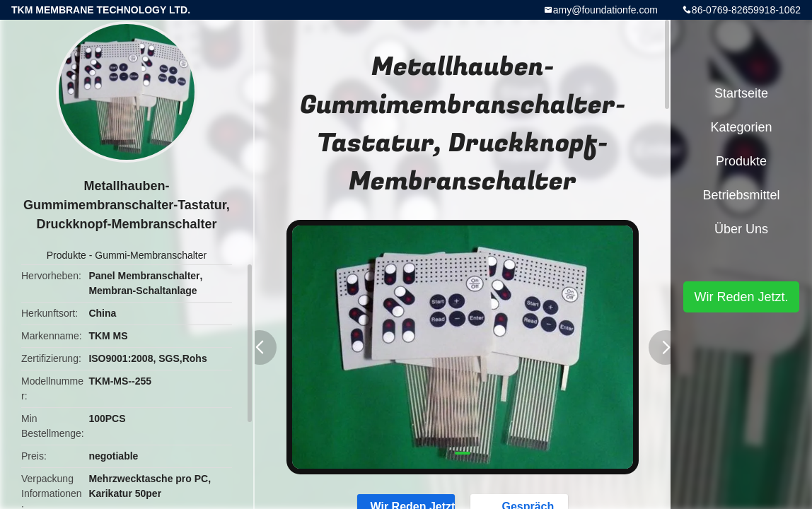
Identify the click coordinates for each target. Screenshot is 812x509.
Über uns (741, 229)
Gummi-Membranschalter (151, 255)
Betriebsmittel (741, 195)
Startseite (741, 93)
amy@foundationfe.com (605, 10)
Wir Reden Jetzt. (741, 297)
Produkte (66, 255)
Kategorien (741, 127)
